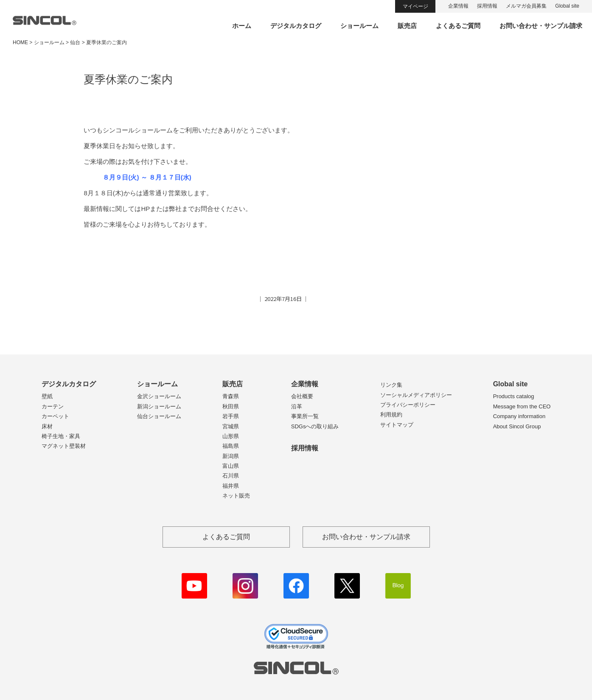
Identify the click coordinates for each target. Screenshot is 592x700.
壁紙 (47, 396)
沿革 (297, 406)
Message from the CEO (522, 406)
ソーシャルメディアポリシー (416, 395)
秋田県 (231, 406)
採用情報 (487, 6)
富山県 (231, 466)
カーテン (53, 406)
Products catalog (514, 396)
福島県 (231, 446)
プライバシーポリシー (408, 405)
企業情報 (458, 6)
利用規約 (391, 415)
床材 (47, 426)
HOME (20, 42)
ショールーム (359, 26)
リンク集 (391, 385)
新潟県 (231, 456)
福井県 (231, 486)
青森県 (231, 396)
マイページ (415, 6)
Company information (519, 416)
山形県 (231, 436)
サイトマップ (397, 425)
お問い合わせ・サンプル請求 (541, 26)
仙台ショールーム (159, 416)
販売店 (407, 26)
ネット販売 (236, 496)
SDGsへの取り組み (315, 426)
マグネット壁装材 (64, 446)
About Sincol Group (517, 426)
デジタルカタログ (296, 26)
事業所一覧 (305, 416)
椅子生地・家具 (61, 436)
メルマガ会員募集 (526, 6)
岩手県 (231, 416)
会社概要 (302, 396)
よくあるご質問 (458, 26)
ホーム (242, 26)
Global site (567, 6)
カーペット (55, 416)
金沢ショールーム (159, 396)
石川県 (231, 476)
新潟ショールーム (159, 406)
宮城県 (231, 426)
